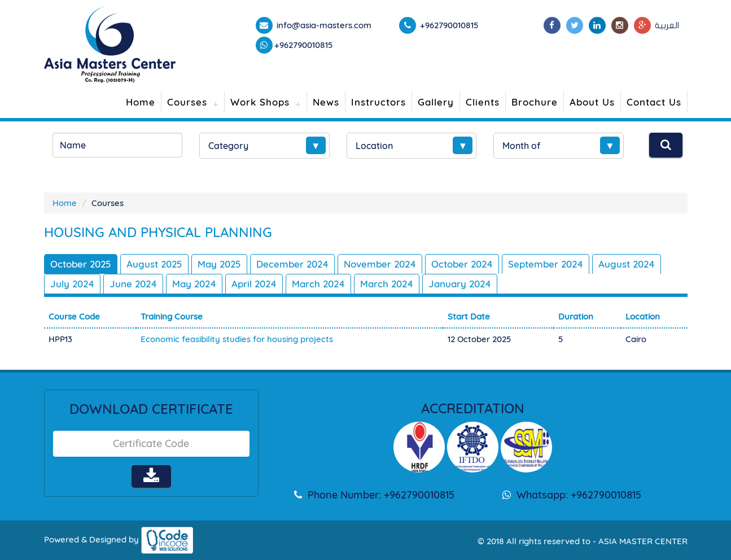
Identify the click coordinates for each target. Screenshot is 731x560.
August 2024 (627, 264)
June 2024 (133, 284)
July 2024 (72, 284)
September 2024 (546, 264)
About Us (592, 102)
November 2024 (380, 264)
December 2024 (292, 264)
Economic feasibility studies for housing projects (237, 339)
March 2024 (318, 284)
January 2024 (460, 284)
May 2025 (219, 264)
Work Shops (260, 102)
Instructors (378, 102)
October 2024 (462, 264)
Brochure (535, 102)
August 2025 (154, 264)
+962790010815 (304, 45)
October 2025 (81, 264)
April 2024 (254, 284)
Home (141, 102)
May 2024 (194, 284)
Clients (483, 102)
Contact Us (654, 102)
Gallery (436, 102)
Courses (187, 102)
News (326, 102)
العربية (667, 25)
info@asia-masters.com (323, 25)
